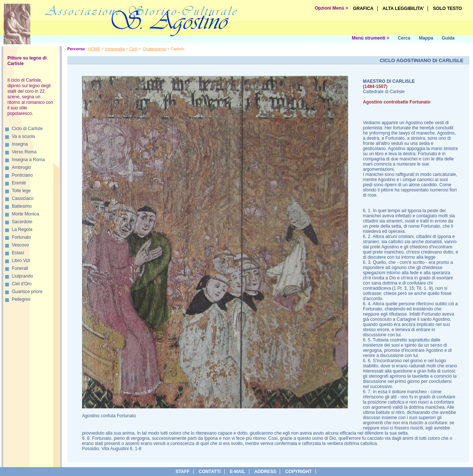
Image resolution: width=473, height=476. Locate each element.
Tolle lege (21, 191)
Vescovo (20, 245)
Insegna (20, 144)
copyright (299, 472)
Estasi (18, 253)
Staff (183, 472)
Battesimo (22, 206)
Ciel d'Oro (22, 284)
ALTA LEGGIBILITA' (403, 8)
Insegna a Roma (28, 160)
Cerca (404, 38)
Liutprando (22, 276)
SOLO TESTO (448, 8)
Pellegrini (21, 299)
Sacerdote (22, 222)
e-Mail (238, 472)
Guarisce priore (27, 292)
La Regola (22, 229)
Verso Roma (24, 152)
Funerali (20, 268)
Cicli (133, 49)
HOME (94, 49)
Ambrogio (21, 167)
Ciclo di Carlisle (27, 129)
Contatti (210, 472)
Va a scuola (23, 136)
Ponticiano (22, 175)
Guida (448, 38)
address (265, 472)
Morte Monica (25, 214)
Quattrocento (155, 49)
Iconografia (115, 49)
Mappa (426, 38)
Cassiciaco (23, 198)
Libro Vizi (21, 261)
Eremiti (19, 183)
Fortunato (21, 237)
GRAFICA (363, 8)
